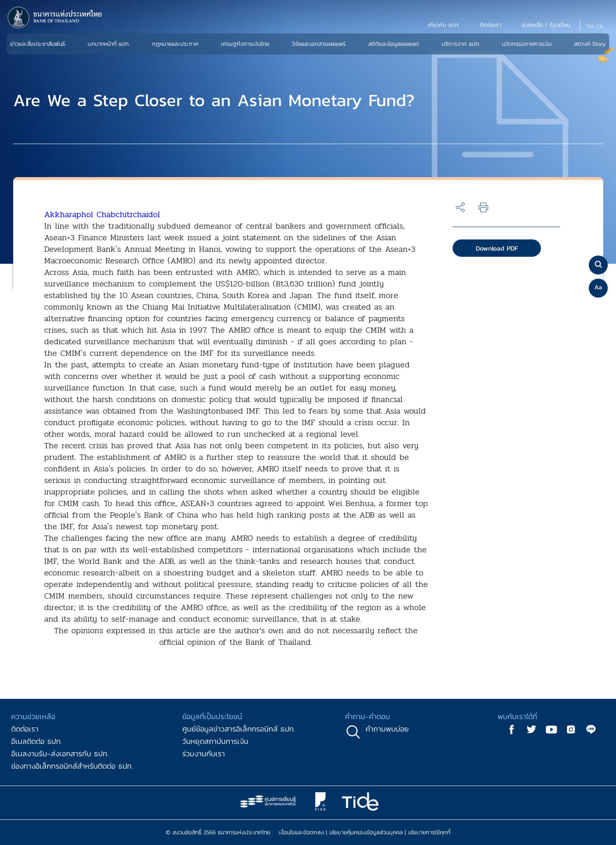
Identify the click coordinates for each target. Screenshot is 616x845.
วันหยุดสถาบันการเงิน (215, 741)
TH (590, 27)
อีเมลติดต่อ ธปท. (37, 741)
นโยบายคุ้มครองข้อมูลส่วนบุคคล (366, 832)
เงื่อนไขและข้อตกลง (301, 832)
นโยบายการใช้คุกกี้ (429, 832)
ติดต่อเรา (25, 729)
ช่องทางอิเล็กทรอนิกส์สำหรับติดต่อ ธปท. (72, 766)
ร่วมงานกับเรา (204, 754)
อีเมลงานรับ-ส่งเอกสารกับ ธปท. (60, 754)
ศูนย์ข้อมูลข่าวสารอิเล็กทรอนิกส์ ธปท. (239, 729)
